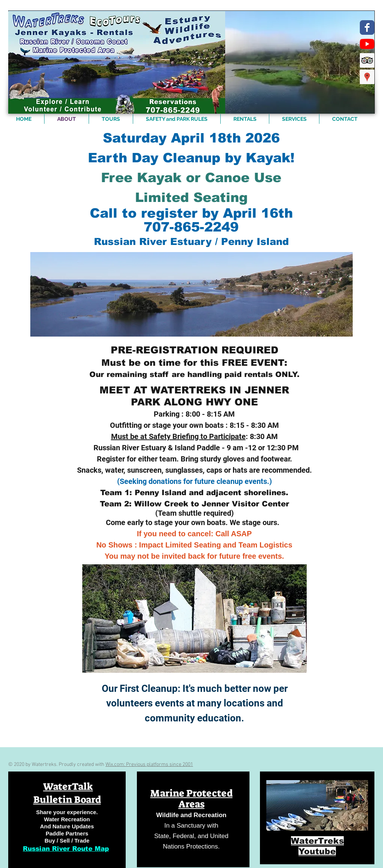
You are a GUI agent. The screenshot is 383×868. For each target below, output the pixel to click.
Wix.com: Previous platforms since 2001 (149, 765)
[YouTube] (367, 44)
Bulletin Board (67, 800)
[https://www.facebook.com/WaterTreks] (367, 27)
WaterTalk (68, 786)
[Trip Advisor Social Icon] (367, 60)
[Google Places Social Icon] (367, 77)
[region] (67, 820)
